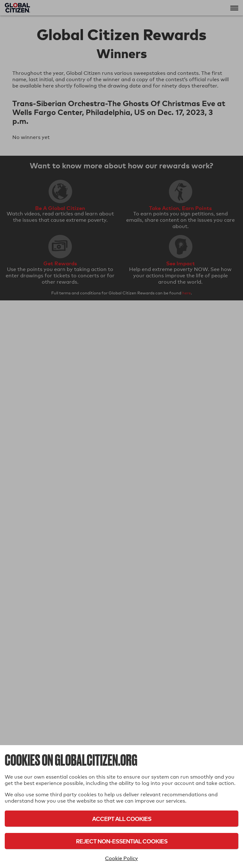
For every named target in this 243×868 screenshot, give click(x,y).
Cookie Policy (121, 858)
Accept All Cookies (122, 819)
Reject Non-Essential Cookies (122, 841)
